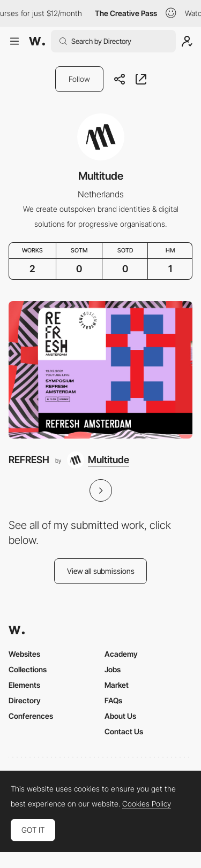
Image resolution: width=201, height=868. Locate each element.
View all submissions (101, 571)
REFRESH (29, 460)
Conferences (31, 716)
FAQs (113, 700)
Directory (25, 700)
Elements (24, 685)
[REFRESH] (100, 370)
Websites (24, 654)
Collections (28, 669)
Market (117, 685)
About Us (120, 716)
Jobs (113, 669)
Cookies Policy (147, 804)
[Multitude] (98, 460)
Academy (121, 654)
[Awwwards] (37, 41)
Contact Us (124, 731)
